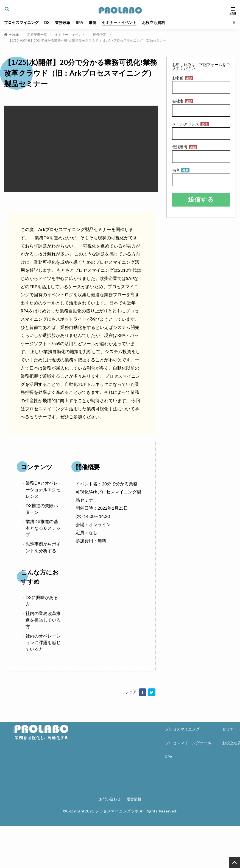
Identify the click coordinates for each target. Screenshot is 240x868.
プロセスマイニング (21, 22)
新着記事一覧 (37, 35)
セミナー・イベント (120, 22)
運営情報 (134, 799)
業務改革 (63, 22)
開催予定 (100, 35)
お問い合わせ (110, 799)
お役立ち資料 (154, 22)
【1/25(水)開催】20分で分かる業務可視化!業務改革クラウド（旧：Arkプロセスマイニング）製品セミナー (87, 40)
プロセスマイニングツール (188, 743)
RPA (80, 22)
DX (47, 22)
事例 (93, 22)
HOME (14, 35)
